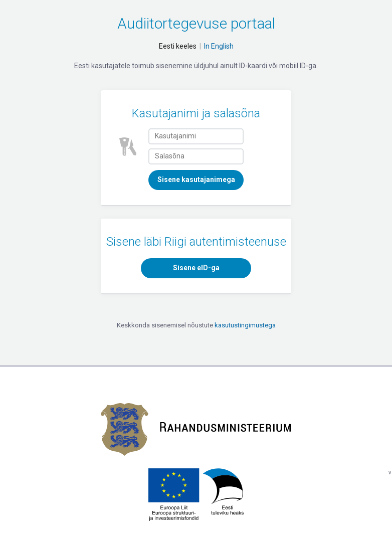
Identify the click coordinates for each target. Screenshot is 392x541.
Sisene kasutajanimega (196, 179)
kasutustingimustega (245, 325)
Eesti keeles (178, 46)
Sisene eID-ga (196, 268)
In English (219, 46)
